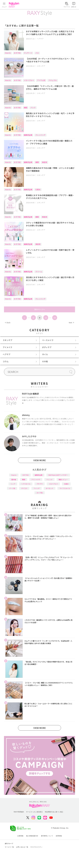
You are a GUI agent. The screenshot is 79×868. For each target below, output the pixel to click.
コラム (6, 361)
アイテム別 (41, 80)
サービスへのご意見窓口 (34, 812)
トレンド (49, 479)
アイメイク (7, 347)
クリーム (39, 271)
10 (46, 318)
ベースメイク (48, 340)
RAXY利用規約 (19, 812)
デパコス (24, 488)
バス (37, 53)
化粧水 (38, 189)
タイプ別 (40, 493)
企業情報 (20, 836)
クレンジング (40, 135)
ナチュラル (53, 80)
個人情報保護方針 (32, 836)
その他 (45, 361)
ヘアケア (40, 39)
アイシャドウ (36, 479)
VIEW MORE (40, 460)
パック (33, 107)
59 (55, 318)
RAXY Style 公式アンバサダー (58, 475)
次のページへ (40, 309)
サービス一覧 (9, 847)
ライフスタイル (65, 488)
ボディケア (47, 347)
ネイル (45, 354)
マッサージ (28, 53)
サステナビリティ (36, 847)
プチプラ (40, 484)
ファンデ (37, 488)
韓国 (26, 107)
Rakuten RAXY (15, 5)
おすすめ (17, 53)
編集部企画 (28, 135)
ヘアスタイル (26, 484)
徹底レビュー (63, 479)
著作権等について (47, 836)
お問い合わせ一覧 (22, 847)
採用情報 (59, 836)
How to (8, 53)
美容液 (45, 162)
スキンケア (41, 66)
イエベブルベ (29, 80)
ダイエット (50, 488)
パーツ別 (12, 488)
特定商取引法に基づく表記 (54, 812)
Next (71, 322)
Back (8, 322)
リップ (13, 484)
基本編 (14, 479)
